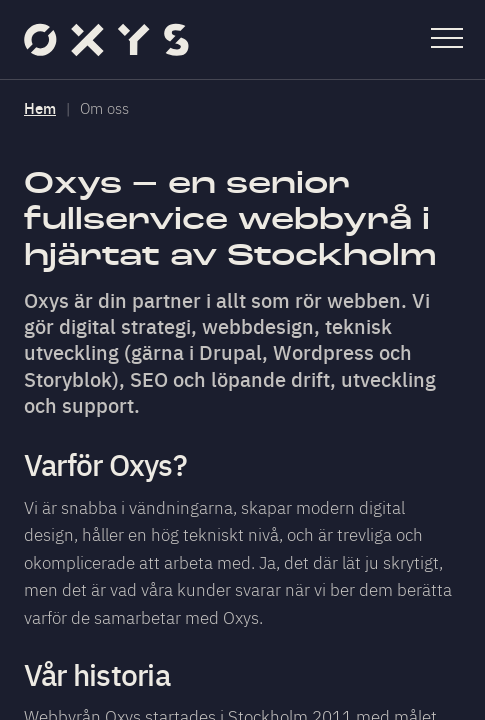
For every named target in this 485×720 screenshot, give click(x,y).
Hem (40, 107)
